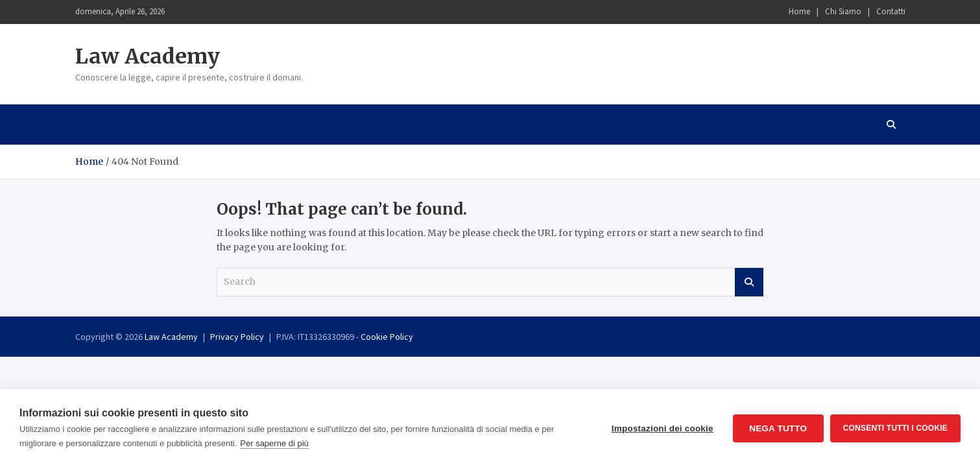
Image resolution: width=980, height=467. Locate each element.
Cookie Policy (387, 337)
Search (749, 282)
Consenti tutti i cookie (895, 428)
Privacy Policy (237, 337)
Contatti (891, 11)
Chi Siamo (843, 11)
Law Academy (148, 56)
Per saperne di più (274, 443)
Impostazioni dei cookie (663, 428)
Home (799, 11)
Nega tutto (778, 428)
